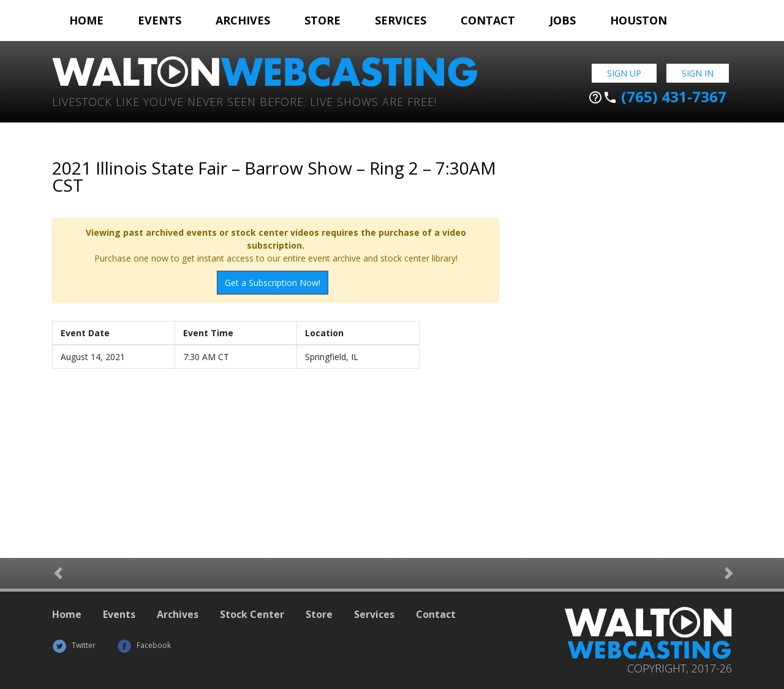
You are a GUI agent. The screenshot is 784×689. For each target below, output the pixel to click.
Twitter (74, 645)
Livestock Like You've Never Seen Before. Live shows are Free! (244, 101)
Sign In (698, 73)
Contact (488, 20)
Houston (639, 20)
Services (401, 20)
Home (86, 20)
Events (160, 20)
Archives (243, 20)
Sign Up (624, 73)
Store (322, 20)
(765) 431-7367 (657, 97)
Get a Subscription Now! (273, 283)
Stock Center (252, 614)
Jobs (563, 20)
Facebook (144, 645)
